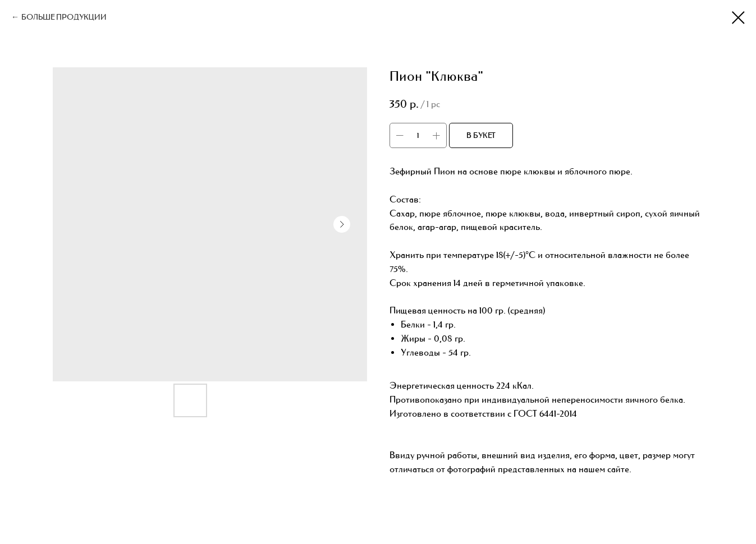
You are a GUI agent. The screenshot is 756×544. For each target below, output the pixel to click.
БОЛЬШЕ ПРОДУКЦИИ (64, 17)
